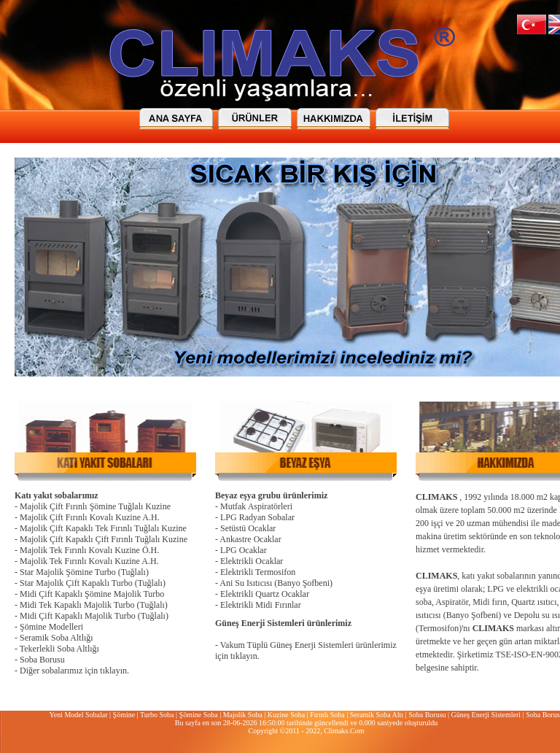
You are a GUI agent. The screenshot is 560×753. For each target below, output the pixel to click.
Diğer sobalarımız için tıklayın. (74, 671)
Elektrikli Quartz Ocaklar (265, 594)
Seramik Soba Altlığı (57, 638)
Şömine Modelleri (51, 627)
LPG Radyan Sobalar (257, 517)
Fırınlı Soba (327, 715)
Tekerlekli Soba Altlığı (59, 649)
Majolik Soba (243, 715)
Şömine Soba (199, 715)
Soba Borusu (42, 660)
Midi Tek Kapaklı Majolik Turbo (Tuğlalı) (94, 605)
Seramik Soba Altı (377, 715)
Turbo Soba (157, 715)
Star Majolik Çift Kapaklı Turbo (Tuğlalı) (93, 583)
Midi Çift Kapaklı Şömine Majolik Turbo (92, 594)
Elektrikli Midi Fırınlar (261, 605)
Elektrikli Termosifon (258, 572)
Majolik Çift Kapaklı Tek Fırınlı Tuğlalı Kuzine (103, 528)
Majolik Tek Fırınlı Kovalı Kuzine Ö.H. (89, 550)
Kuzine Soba (286, 715)
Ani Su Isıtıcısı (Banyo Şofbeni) (276, 583)
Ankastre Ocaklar (250, 539)
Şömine (124, 715)
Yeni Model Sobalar (78, 715)
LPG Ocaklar (244, 550)
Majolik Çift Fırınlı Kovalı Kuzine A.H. (90, 517)
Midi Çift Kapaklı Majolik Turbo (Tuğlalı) (94, 616)
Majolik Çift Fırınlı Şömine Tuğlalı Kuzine (95, 506)
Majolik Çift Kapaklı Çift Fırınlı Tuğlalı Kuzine (104, 539)
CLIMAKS (436, 497)
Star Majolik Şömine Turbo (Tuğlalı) (84, 572)
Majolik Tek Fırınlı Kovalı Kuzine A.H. (89, 561)
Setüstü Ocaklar (248, 528)
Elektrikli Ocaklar (252, 561)
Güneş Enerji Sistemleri (486, 715)
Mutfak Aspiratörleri (256, 506)
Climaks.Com (344, 731)
